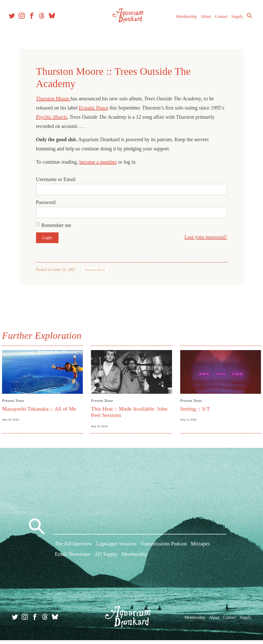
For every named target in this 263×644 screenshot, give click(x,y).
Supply (239, 18)
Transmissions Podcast (164, 551)
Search (243, 26)
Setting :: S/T (193, 407)
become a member (98, 162)
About (208, 18)
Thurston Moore (53, 99)
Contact (223, 18)
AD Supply (106, 561)
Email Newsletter (73, 561)
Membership (189, 18)
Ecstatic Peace (93, 108)
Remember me (56, 225)
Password (46, 202)
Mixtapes (200, 551)
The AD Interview (74, 551)
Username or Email (56, 179)
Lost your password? (206, 237)
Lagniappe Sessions (116, 551)
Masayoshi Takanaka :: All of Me (45, 407)
